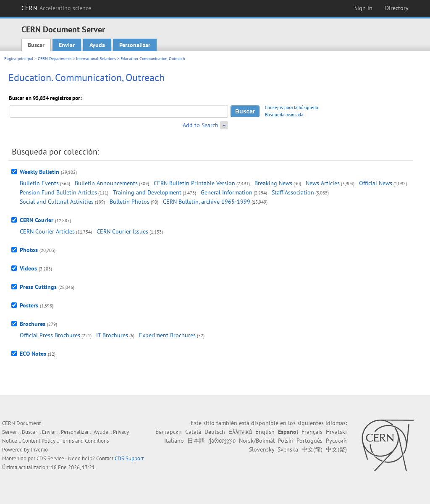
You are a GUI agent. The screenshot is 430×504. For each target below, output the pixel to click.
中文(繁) (336, 449)
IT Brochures (112, 335)
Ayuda (97, 45)
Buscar (36, 45)
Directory (397, 8)
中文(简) (312, 449)
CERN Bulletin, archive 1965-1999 (207, 202)
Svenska (288, 449)
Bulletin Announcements (106, 183)
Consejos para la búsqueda (291, 108)
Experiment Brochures (167, 335)
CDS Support (129, 458)
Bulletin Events (39, 183)
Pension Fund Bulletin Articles (58, 192)
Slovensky (262, 449)
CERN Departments (55, 59)
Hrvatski (336, 432)
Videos (28, 268)
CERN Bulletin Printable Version (194, 183)
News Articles (323, 183)
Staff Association (293, 192)
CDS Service (50, 458)
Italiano (174, 441)
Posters (29, 305)
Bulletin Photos (130, 202)
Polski (286, 441)
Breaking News (273, 183)
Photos (29, 250)
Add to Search (201, 125)
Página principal (19, 59)
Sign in (363, 8)
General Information (227, 192)
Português (309, 441)
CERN (56, 8)
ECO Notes (33, 354)
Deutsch (215, 432)
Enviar (67, 45)
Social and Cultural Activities (57, 202)
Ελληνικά (240, 432)
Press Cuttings (38, 287)
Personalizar (135, 45)
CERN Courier (37, 220)
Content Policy (39, 441)
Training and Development (147, 192)
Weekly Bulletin (39, 172)
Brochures (33, 324)
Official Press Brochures (50, 335)
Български (169, 432)
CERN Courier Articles (47, 231)
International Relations (96, 59)
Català (193, 432)
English (265, 432)
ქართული (222, 441)
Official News (376, 183)
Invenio (39, 450)
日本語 (196, 441)
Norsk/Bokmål (257, 441)
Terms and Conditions (85, 441)
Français (312, 432)
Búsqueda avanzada (284, 115)
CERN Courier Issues (122, 231)
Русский (336, 441)
